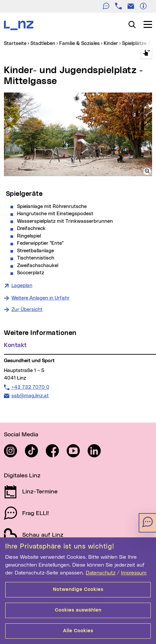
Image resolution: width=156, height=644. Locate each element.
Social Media (21, 435)
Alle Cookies (78, 631)
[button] (147, 171)
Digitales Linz (22, 476)
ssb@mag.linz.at (30, 396)
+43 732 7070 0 (30, 387)
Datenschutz (101, 573)
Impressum (134, 573)
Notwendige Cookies (78, 590)
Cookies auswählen (78, 610)
